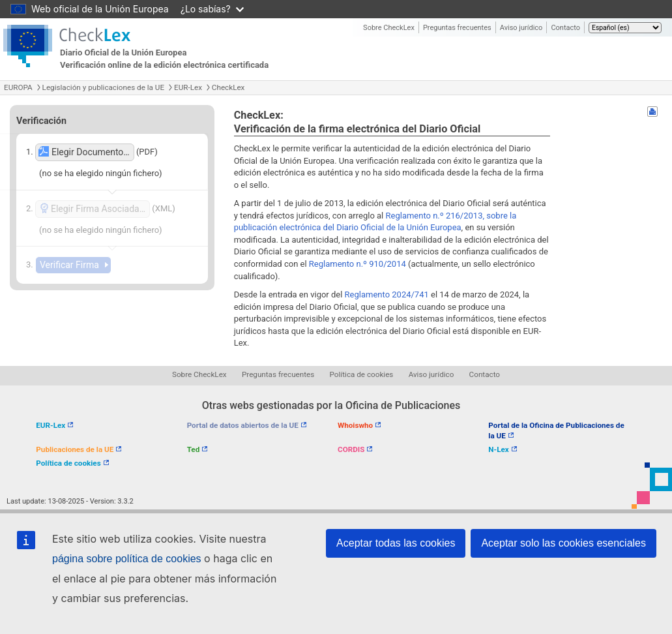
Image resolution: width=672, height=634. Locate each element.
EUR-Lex (188, 87)
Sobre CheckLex (389, 28)
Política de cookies (362, 374)
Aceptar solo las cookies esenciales (563, 543)
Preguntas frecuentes (457, 28)
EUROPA (18, 87)
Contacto (565, 28)
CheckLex (228, 87)
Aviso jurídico (521, 28)
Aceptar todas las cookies (396, 543)
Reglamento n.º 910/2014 (358, 264)
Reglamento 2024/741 (387, 294)
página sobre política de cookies (127, 559)
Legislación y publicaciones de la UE (103, 87)
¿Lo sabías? (212, 9)
